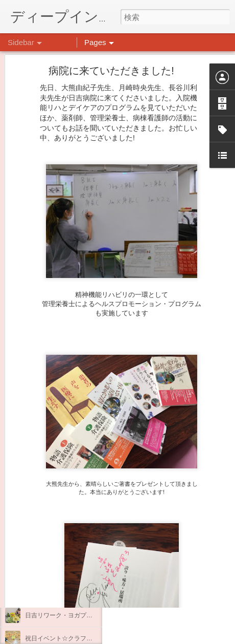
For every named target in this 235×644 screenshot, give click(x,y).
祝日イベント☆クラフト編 (62, 638)
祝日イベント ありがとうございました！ (83, 592)
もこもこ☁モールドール (59, 500)
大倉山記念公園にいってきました (71, 546)
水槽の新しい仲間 (50, 523)
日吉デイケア (160, 594)
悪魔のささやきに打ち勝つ (62, 569)
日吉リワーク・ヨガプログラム (68, 615)
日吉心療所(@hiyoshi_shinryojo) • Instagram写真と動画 (169, 510)
